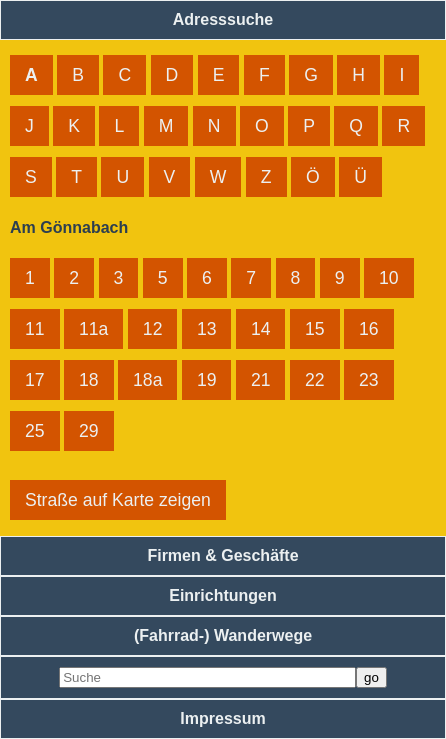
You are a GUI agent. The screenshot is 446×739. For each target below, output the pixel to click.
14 (261, 329)
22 (315, 380)
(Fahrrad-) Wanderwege (223, 635)
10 (389, 278)
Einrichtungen (223, 595)
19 (207, 380)
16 (369, 329)
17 (35, 380)
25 (35, 431)
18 (89, 380)
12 (153, 329)
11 (35, 329)
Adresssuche (223, 19)
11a (93, 329)
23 (369, 380)
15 (315, 329)
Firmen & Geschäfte (222, 555)
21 (261, 380)
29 (89, 431)
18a (147, 380)
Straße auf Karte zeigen (118, 500)
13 (207, 329)
